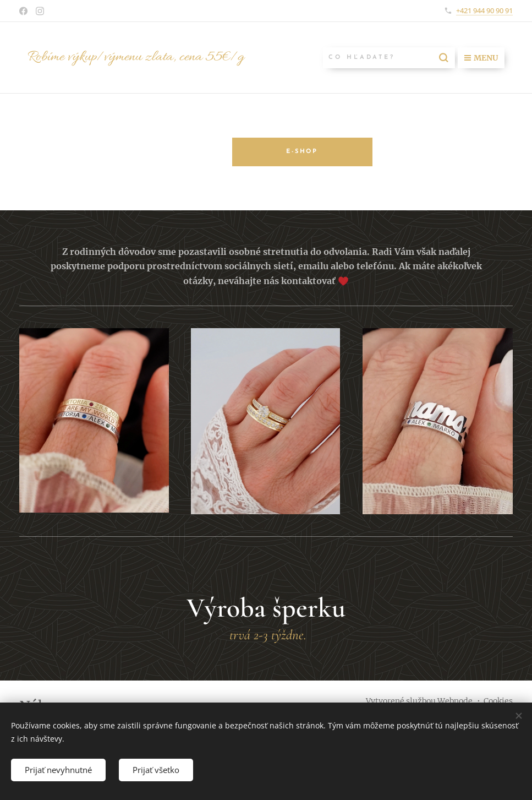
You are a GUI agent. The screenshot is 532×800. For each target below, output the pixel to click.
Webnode (455, 701)
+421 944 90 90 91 (484, 10)
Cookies (498, 701)
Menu (481, 58)
